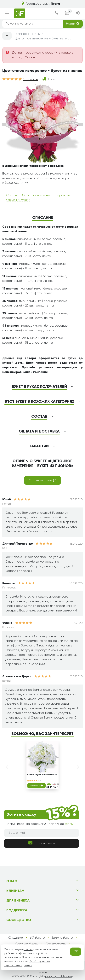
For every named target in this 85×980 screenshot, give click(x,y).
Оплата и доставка (37, 195)
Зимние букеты (62, 938)
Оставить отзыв (42, 480)
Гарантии (63, 195)
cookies (28, 949)
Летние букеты (55, 944)
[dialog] (57, 13)
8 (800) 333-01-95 (15, 183)
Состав (12, 195)
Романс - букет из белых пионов (42, 775)
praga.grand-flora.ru (59, 976)
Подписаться (42, 843)
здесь (69, 824)
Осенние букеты (26, 944)
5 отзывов (31, 79)
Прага (57, 4)
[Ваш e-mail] (42, 833)
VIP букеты (37, 938)
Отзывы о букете (18, 200)
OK (76, 952)
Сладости (15, 938)
